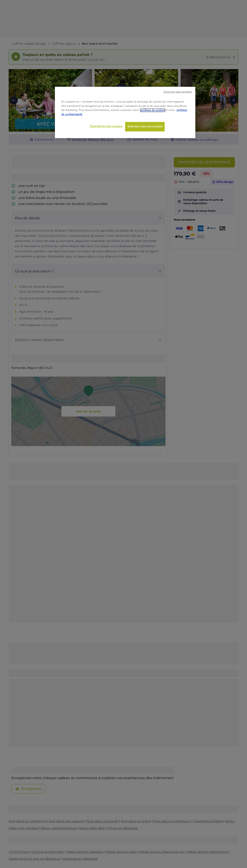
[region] (125, 112)
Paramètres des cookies (106, 126)
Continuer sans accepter (178, 92)
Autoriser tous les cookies (145, 127)
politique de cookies (153, 110)
